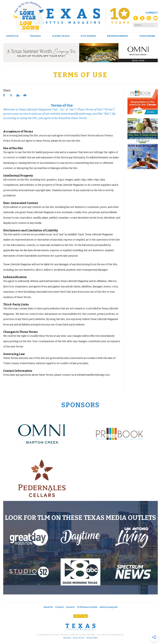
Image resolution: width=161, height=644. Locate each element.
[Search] (156, 25)
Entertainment (118, 36)
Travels (35, 36)
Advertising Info (109, 607)
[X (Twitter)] (142, 19)
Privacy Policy (92, 638)
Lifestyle (12, 36)
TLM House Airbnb (87, 607)
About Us (48, 607)
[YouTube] (155, 19)
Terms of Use (78, 638)
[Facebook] (136, 19)
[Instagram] (149, 19)
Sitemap (67, 638)
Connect (152, 13)
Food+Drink (147, 36)
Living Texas (61, 36)
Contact (59, 607)
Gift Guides (88, 36)
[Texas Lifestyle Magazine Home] (80, 16)
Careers (70, 607)
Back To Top (80, 616)
